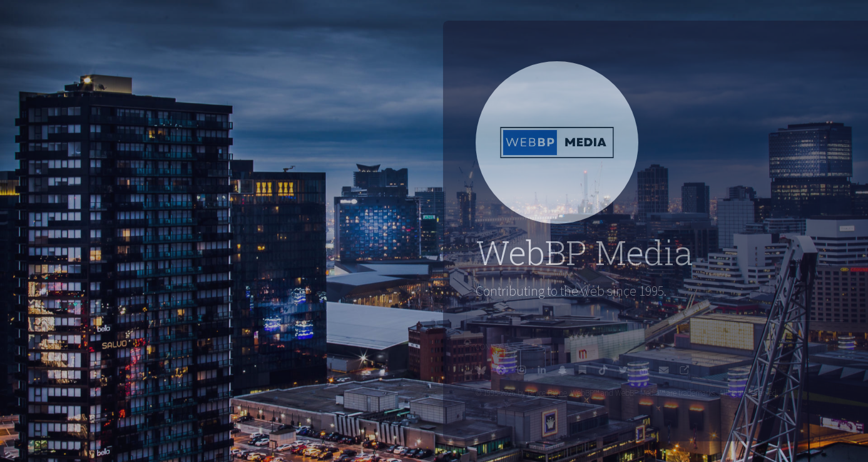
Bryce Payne (553, 393)
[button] (487, 370)
